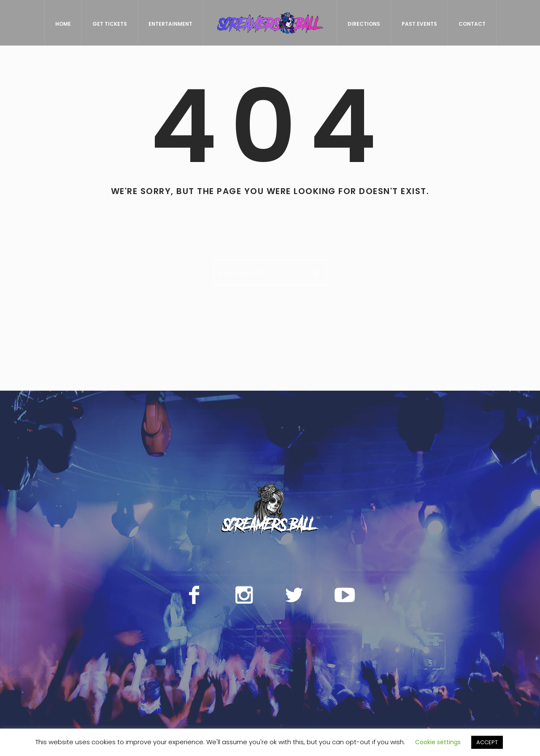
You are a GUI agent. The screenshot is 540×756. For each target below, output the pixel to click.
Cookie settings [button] (438, 742)
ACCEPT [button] (487, 742)
